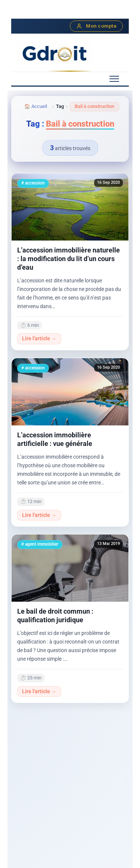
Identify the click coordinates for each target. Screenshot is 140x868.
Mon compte (96, 26)
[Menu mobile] (114, 79)
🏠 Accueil (36, 106)
